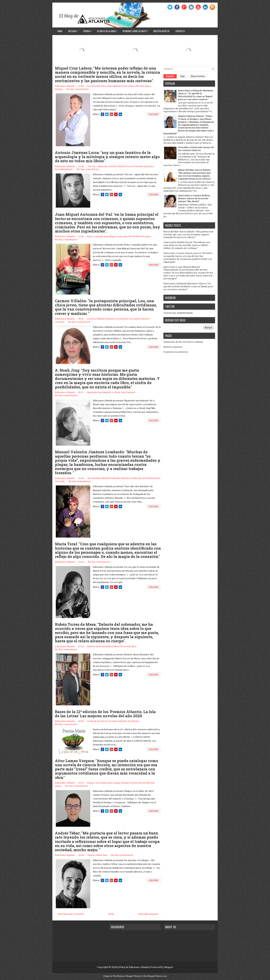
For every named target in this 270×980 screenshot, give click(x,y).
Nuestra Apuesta (173, 347)
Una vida (60, 481)
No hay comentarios (78, 89)
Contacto (180, 31)
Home (60, 31)
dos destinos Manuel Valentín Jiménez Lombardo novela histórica (124, 478)
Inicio (111, 914)
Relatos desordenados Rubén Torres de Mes (112, 646)
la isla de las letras (97, 721)
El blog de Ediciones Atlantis (133, 967)
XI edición (133, 721)
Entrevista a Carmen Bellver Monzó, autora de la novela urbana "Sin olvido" (194, 198)
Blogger (169, 967)
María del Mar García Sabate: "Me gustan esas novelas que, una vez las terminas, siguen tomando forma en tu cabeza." (195, 174)
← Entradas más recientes (69, 914)
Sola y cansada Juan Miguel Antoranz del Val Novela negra (119, 236)
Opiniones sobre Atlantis (136, 30)
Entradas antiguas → (150, 914)
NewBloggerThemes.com (155, 976)
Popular (170, 76)
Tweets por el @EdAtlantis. (178, 313)
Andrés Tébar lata (97, 855)
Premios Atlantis (118, 721)
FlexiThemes (119, 976)
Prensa (88, 30)
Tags (182, 76)
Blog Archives (198, 76)
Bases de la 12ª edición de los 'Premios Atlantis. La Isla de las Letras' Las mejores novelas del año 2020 (105, 714)
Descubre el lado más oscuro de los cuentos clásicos (196, 149)
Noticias (74, 30)
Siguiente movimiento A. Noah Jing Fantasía (111, 392)
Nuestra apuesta (161, 31)
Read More (154, 114)
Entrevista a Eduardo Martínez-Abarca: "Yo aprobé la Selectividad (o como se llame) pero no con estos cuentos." (196, 95)
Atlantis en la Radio (108, 30)
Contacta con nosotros (176, 352)
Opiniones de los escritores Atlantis (183, 342)
